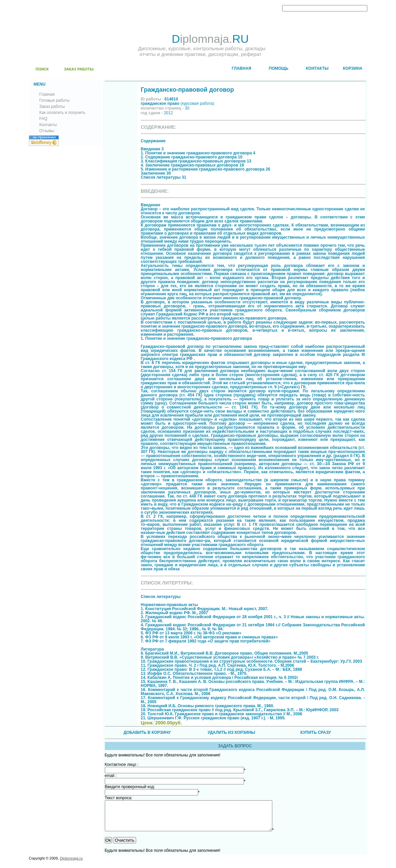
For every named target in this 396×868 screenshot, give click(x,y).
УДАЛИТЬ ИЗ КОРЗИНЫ (231, 732)
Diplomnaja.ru (71, 864)
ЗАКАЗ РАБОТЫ (79, 69)
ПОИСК (42, 69)
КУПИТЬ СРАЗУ (315, 732)
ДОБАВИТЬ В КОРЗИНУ (147, 732)
